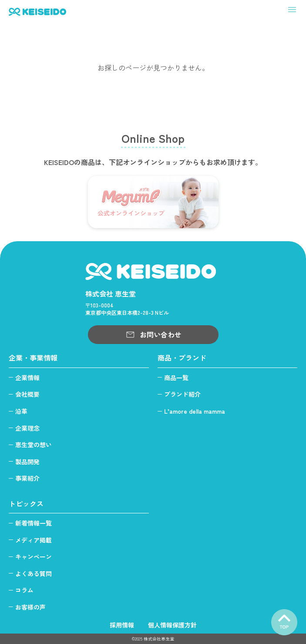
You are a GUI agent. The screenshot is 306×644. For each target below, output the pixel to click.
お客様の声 (30, 607)
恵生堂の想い (34, 445)
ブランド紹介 (182, 394)
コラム (24, 590)
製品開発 (27, 462)
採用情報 (122, 625)
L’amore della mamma (195, 411)
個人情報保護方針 (172, 625)
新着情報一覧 (34, 523)
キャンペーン (34, 556)
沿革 (21, 411)
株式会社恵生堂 (159, 639)
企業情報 (27, 378)
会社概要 (27, 394)
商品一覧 (176, 378)
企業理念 (27, 428)
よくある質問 (34, 573)
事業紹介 (27, 478)
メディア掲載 (34, 540)
